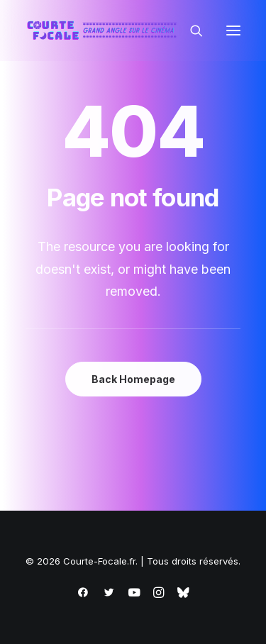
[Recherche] (190, 30)
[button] (233, 30)
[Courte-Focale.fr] (105, 30)
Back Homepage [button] (133, 379)
